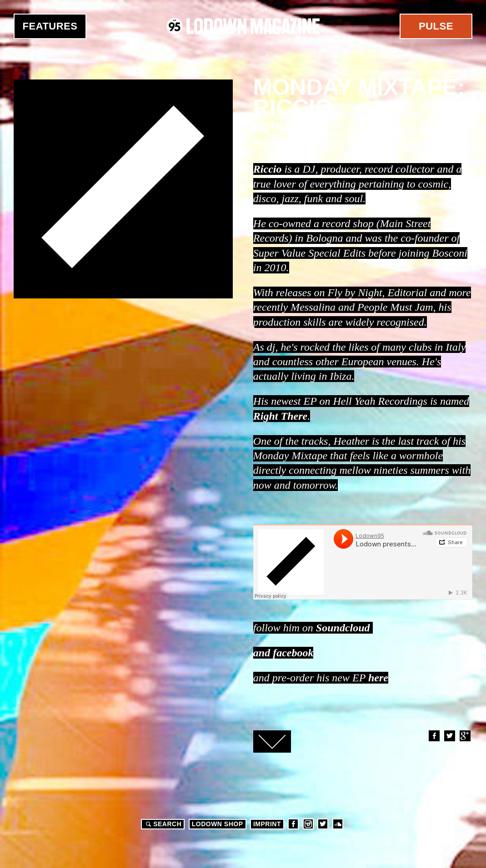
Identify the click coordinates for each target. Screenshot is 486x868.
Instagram (308, 824)
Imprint (267, 824)
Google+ (465, 736)
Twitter (449, 736)
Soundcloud (343, 628)
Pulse (436, 26)
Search (162, 824)
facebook (293, 653)
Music (266, 143)
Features (50, 26)
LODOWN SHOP (218, 824)
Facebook (434, 736)
